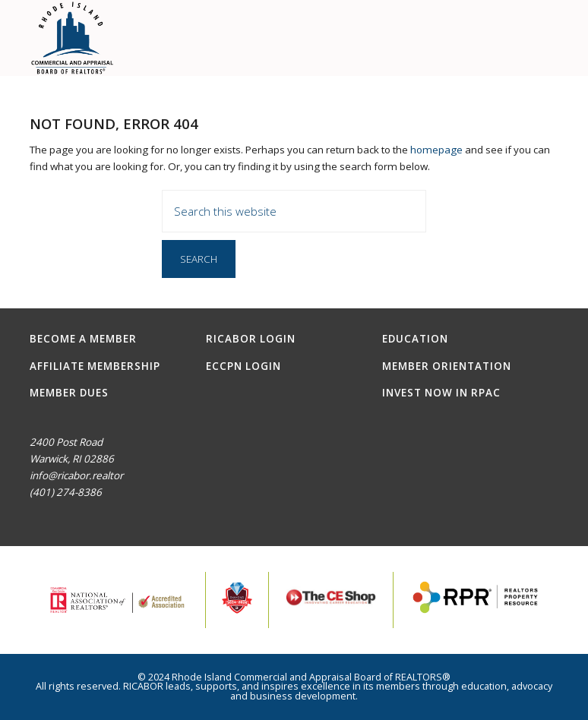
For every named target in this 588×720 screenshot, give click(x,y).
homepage (436, 150)
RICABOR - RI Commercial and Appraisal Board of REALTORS (73, 38)
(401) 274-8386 (66, 492)
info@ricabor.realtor (76, 475)
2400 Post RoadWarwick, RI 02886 (72, 450)
